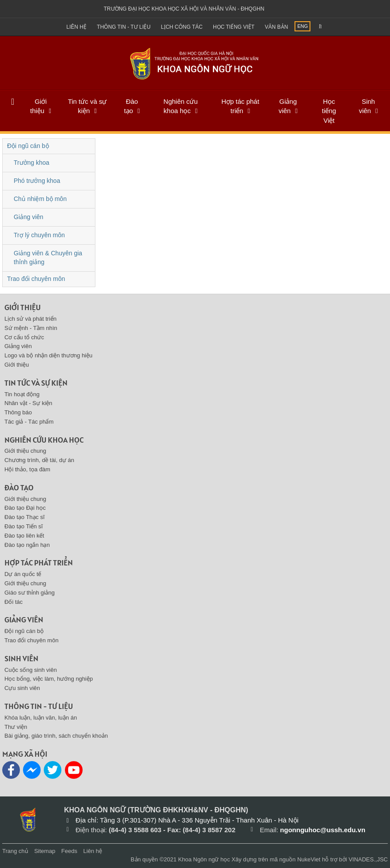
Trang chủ (15, 851)
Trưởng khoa (32, 163)
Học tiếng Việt (329, 111)
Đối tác (13, 602)
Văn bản (277, 27)
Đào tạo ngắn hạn (27, 545)
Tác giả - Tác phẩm (29, 422)
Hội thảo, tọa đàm (27, 469)
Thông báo (18, 412)
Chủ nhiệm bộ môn (40, 199)
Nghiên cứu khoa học (181, 106)
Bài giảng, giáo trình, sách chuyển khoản (56, 736)
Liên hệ (76, 27)
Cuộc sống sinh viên (31, 670)
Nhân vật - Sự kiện (28, 403)
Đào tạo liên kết (24, 536)
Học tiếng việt (234, 27)
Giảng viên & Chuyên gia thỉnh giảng (48, 258)
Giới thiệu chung (25, 451)
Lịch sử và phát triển (30, 319)
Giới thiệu (38, 106)
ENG (303, 26)
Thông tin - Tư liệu (124, 27)
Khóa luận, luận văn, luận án (41, 718)
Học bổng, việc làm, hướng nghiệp (49, 679)
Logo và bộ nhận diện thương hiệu (48, 355)
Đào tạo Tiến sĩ (24, 526)
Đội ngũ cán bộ (28, 146)
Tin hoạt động (22, 394)
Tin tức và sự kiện (87, 106)
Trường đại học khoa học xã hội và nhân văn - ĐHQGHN (184, 9)
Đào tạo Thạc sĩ (25, 517)
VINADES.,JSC (368, 859)
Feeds (69, 851)
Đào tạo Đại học (25, 508)
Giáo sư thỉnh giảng (30, 593)
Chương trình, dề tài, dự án (39, 460)
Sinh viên (367, 106)
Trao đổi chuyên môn (36, 279)
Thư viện (16, 727)
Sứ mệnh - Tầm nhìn (31, 328)
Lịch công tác (182, 27)
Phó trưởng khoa (37, 181)
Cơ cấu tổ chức (24, 337)
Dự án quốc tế (23, 574)
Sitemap (45, 851)
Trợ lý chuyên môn (39, 235)
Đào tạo (131, 106)
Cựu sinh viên (22, 688)
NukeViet (309, 859)
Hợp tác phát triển (240, 106)
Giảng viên (288, 106)
